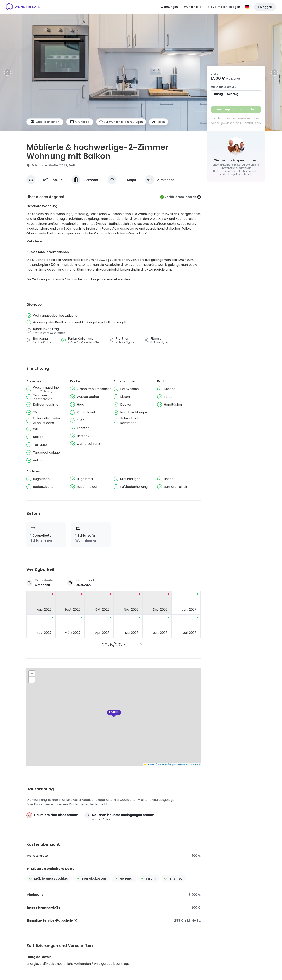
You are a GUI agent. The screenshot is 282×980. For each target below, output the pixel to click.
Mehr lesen (35, 241)
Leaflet (149, 764)
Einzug (218, 94)
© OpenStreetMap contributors (184, 764)
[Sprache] (247, 7)
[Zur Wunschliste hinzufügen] (121, 122)
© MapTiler (161, 764)
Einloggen (265, 7)
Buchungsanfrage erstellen (236, 110)
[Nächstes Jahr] (141, 645)
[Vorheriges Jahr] (86, 645)
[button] (114, 713)
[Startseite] (23, 7)
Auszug (232, 94)
